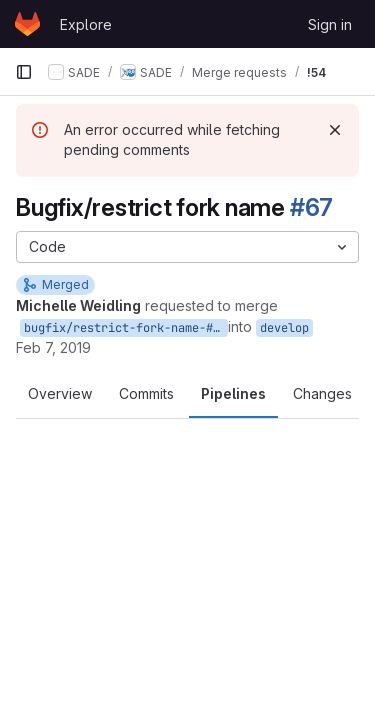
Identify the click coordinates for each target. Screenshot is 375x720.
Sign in (330, 24)
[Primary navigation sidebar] (24, 72)
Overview (60, 393)
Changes (322, 393)
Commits (146, 393)
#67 (311, 207)
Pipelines (233, 393)
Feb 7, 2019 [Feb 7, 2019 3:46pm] (53, 347)
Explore (86, 24)
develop (284, 328)
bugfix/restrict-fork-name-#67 (125, 328)
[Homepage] (27, 24)
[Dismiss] (335, 130)
